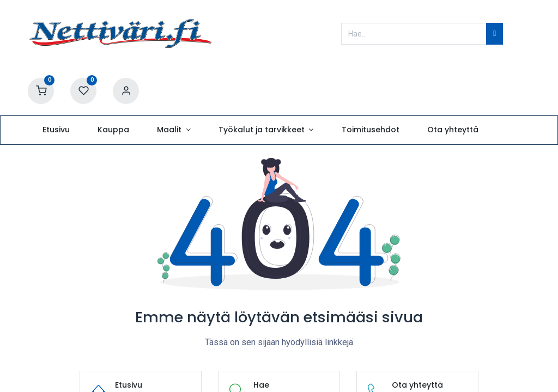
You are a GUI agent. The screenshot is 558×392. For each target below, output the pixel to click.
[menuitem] (56, 130)
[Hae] (495, 34)
